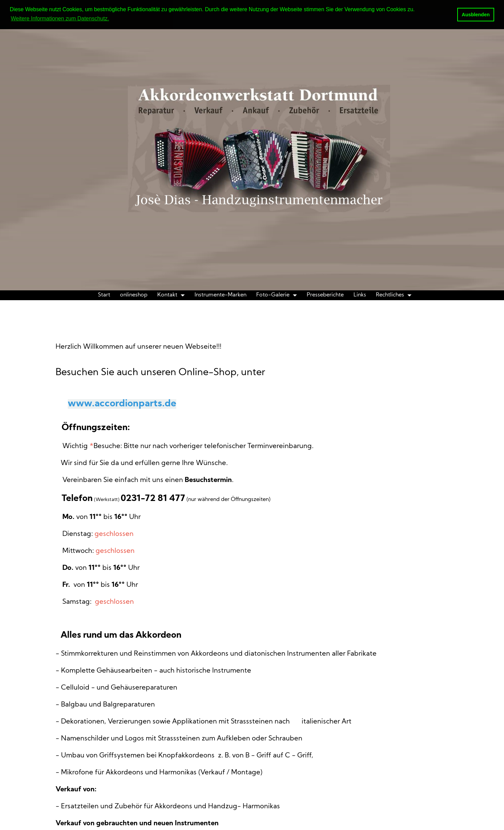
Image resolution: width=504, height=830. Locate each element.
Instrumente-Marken (220, 295)
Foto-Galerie (273, 295)
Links (360, 295)
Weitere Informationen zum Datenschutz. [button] (60, 18)
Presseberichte (325, 295)
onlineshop (134, 295)
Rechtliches (390, 295)
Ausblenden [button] (476, 15)
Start (104, 295)
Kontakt (167, 295)
